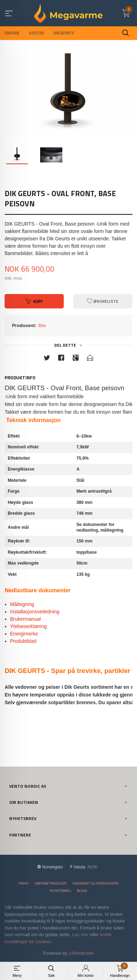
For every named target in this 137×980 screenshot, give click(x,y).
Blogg (82, 891)
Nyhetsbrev (60, 891)
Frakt (23, 883)
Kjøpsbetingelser (51, 883)
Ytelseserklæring (29, 626)
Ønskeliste (103, 301)
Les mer (80, 935)
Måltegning (22, 604)
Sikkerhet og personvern (96, 883)
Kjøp (34, 301)
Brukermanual (26, 619)
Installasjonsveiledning (35, 612)
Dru (42, 325)
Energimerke (25, 634)
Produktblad (23, 641)
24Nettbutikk (81, 953)
